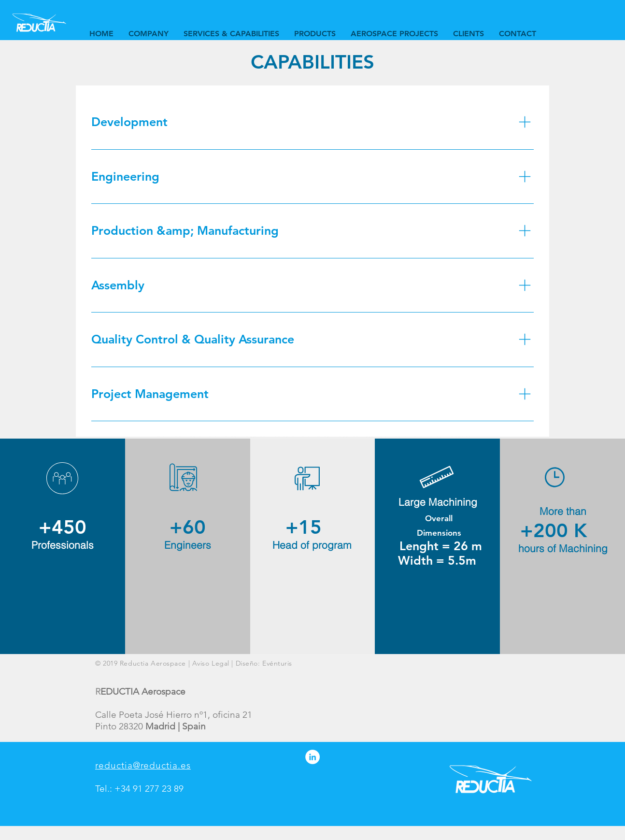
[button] (231, 34)
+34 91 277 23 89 (149, 789)
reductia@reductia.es (143, 765)
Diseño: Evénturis (264, 663)
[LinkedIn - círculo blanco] (312, 757)
